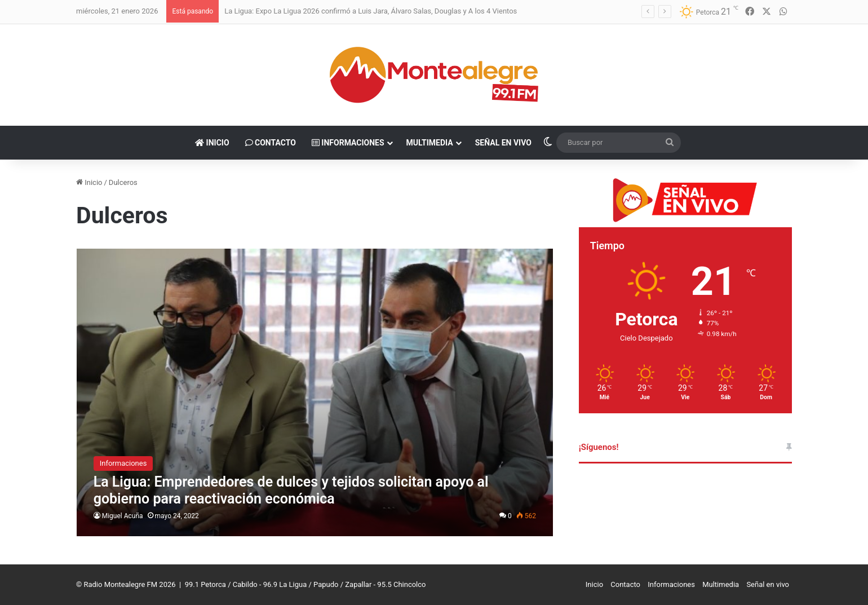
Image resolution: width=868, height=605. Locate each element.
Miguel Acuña (123, 516)
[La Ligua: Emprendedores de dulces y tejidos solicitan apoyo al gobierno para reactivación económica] (315, 392)
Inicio (212, 143)
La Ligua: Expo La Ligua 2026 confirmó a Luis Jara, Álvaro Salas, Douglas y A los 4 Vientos (371, 11)
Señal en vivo (503, 143)
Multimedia (430, 143)
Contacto (271, 143)
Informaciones (348, 143)
